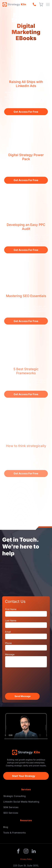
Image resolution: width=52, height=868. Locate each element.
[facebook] (18, 852)
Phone (8, 643)
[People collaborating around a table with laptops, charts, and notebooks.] (26, 575)
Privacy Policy (26, 859)
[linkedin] (34, 852)
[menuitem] (26, 796)
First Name (11, 609)
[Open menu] (48, 4)
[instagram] (26, 852)
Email (8, 632)
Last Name (11, 621)
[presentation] (17, 680)
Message (10, 654)
